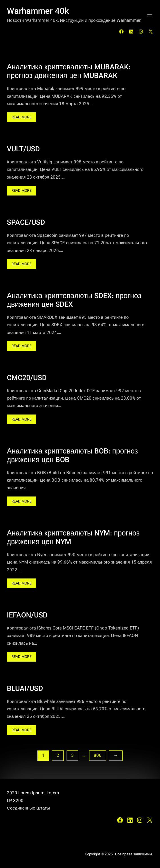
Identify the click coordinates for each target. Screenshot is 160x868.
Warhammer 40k (38, 12)
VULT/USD (23, 150)
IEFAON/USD (27, 616)
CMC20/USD (27, 378)
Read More (24, 118)
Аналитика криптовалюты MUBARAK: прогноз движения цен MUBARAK (69, 72)
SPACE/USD (26, 223)
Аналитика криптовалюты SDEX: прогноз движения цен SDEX (74, 301)
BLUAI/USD (25, 689)
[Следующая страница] (116, 756)
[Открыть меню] (150, 16)
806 (98, 756)
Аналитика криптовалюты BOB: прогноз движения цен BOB (72, 456)
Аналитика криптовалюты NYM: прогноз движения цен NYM (73, 538)
